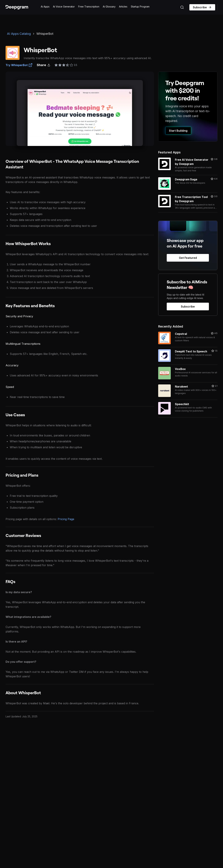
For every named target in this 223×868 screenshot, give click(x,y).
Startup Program (140, 7)
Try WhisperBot (19, 65)
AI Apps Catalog (19, 34)
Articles (123, 7)
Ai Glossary (109, 7)
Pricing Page (66, 519)
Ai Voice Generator (64, 7)
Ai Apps (45, 7)
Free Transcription (89, 7)
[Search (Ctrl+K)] (182, 7)
